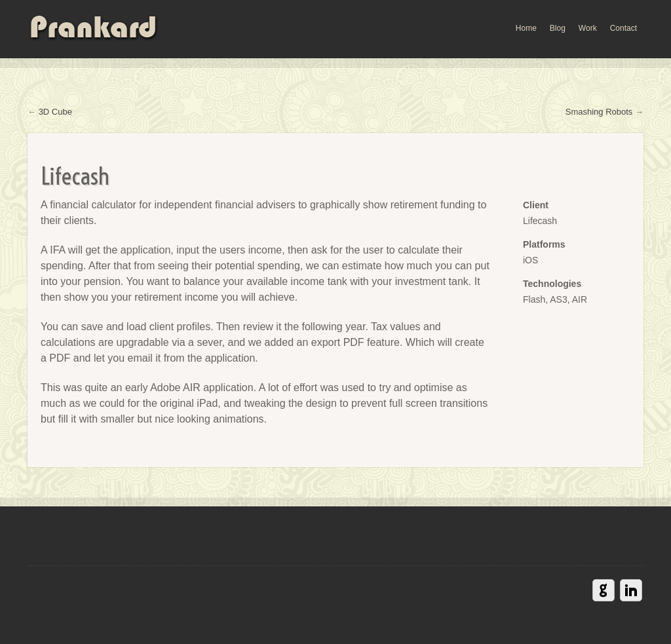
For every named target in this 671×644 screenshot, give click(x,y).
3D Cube (55, 112)
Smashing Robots (599, 112)
